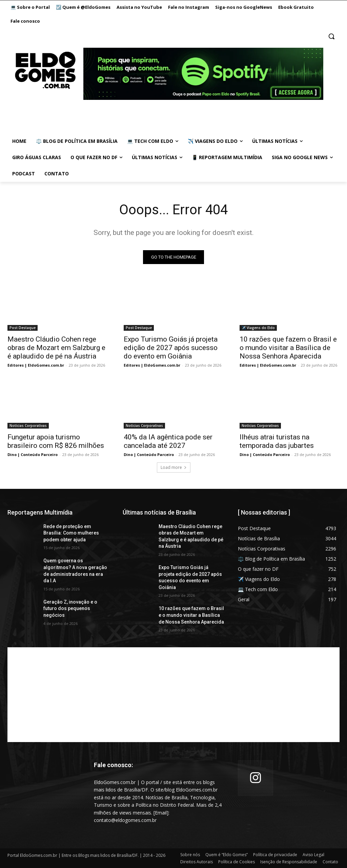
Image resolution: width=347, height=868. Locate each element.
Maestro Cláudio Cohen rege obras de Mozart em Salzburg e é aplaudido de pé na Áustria (56, 348)
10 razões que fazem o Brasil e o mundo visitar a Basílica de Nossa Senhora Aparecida (288, 348)
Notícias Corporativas (28, 426)
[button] (331, 36)
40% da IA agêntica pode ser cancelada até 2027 (168, 441)
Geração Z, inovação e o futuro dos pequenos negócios (70, 609)
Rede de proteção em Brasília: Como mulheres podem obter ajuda (71, 533)
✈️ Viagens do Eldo (258, 328)
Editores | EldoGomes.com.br (36, 365)
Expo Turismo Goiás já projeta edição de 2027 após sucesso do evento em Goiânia (171, 348)
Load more (174, 467)
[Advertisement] (173, 695)
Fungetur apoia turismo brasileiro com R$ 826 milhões (56, 441)
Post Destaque (23, 328)
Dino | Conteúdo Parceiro (33, 454)
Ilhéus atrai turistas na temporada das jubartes (277, 441)
